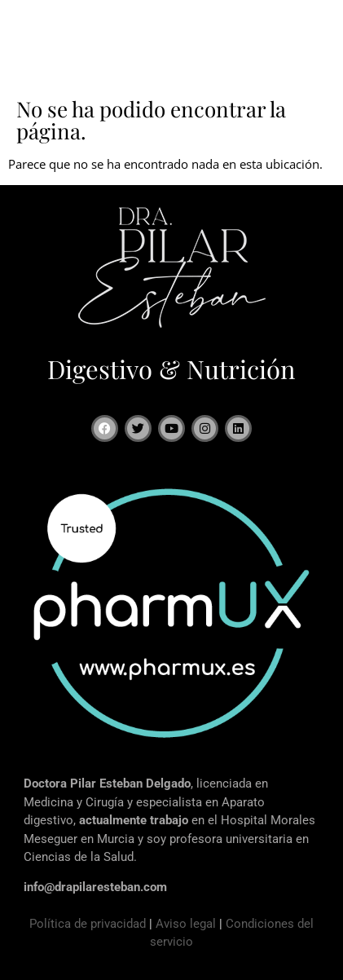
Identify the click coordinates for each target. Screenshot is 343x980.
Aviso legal (186, 924)
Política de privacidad (88, 924)
